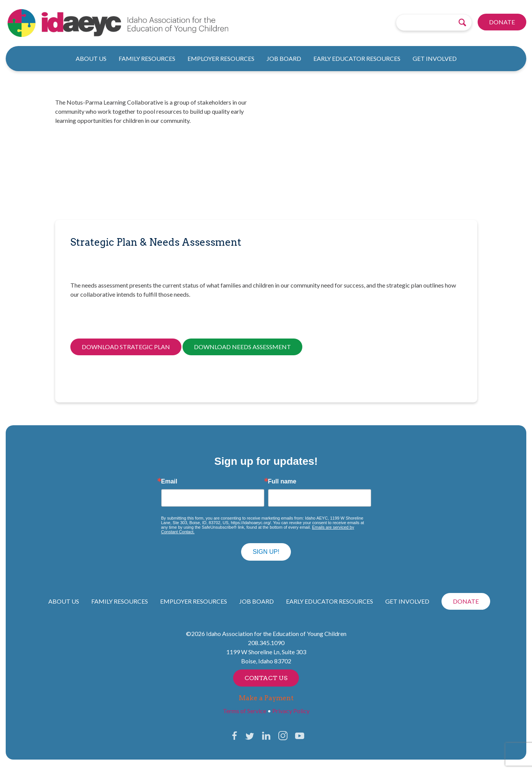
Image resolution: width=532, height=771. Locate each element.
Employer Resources (221, 58)
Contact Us (266, 678)
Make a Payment (266, 698)
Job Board (284, 58)
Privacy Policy (291, 711)
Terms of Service (245, 711)
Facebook (235, 736)
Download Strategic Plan (126, 347)
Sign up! (266, 552)
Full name (282, 482)
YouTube (300, 736)
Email (169, 482)
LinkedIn (266, 736)
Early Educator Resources (357, 58)
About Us (91, 58)
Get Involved (435, 58)
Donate (502, 22)
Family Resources (147, 58)
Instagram (283, 736)
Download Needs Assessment (242, 347)
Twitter (249, 736)
